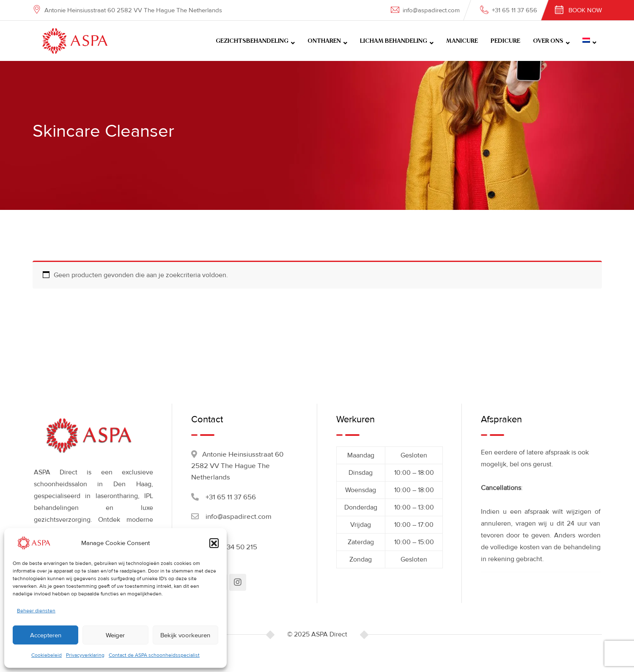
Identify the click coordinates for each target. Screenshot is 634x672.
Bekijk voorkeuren (185, 635)
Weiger (115, 635)
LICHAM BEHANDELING (394, 41)
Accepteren (46, 635)
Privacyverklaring (85, 655)
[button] (214, 543)
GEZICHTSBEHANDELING (252, 41)
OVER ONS (548, 41)
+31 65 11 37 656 (515, 10)
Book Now (585, 10)
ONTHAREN (324, 41)
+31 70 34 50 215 (231, 547)
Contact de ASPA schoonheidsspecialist (154, 655)
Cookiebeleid (47, 655)
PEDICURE (505, 41)
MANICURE (462, 41)
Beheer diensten (36, 611)
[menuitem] (589, 41)
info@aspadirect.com (431, 10)
